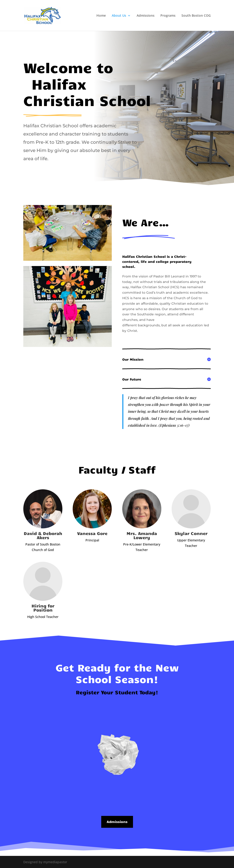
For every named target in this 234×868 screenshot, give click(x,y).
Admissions (146, 16)
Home (101, 16)
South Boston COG (196, 16)
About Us (119, 16)
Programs (168, 16)
